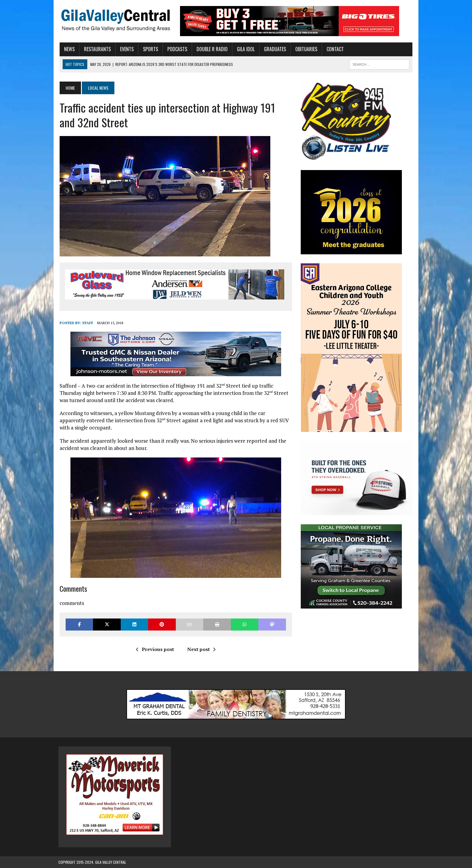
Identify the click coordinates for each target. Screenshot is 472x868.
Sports (149, 49)
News (68, 49)
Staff (87, 323)
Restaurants (96, 49)
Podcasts (176, 49)
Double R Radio (211, 49)
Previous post (154, 649)
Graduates (274, 49)
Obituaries (305, 49)
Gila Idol (245, 49)
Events (126, 49)
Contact (334, 49)
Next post (201, 649)
